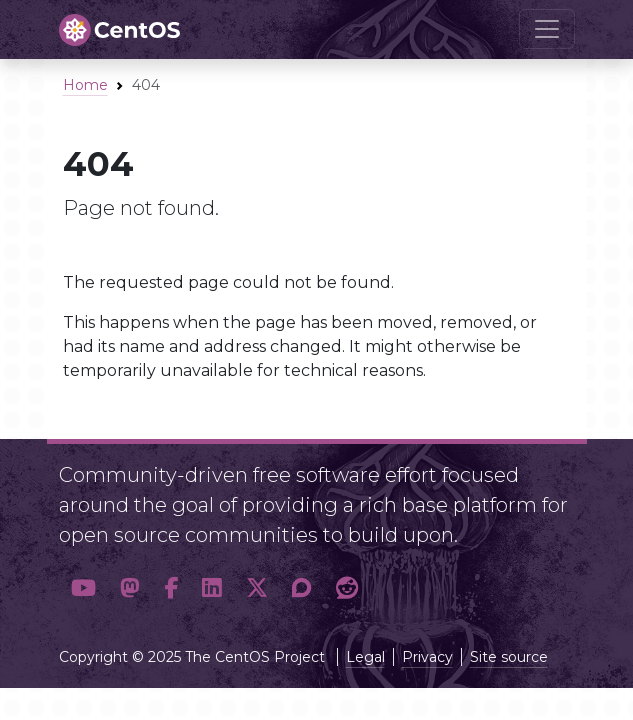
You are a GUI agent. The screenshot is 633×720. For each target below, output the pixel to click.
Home (85, 85)
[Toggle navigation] (547, 29)
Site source (509, 657)
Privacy (427, 657)
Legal (365, 657)
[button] (83, 588)
